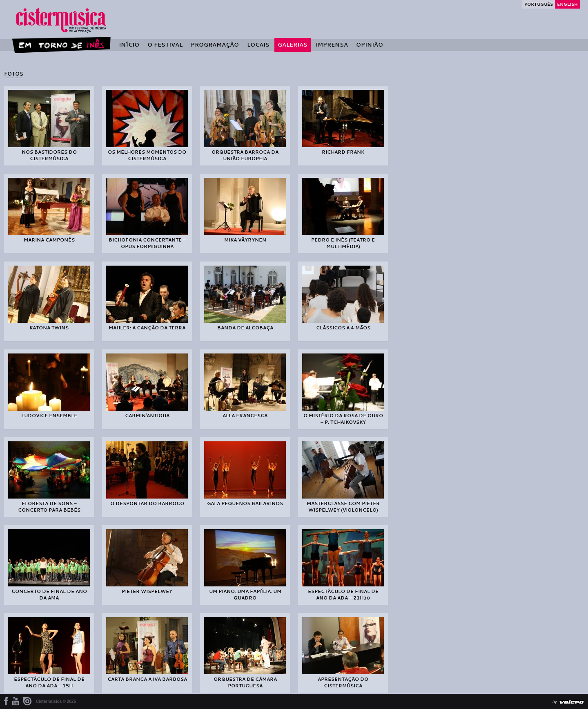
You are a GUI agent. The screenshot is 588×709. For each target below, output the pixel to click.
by (555, 702)
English (567, 4)
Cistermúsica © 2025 (56, 701)
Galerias (293, 45)
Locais (258, 45)
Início (129, 45)
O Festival (165, 45)
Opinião (370, 45)
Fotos (14, 74)
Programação (215, 45)
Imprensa (332, 45)
